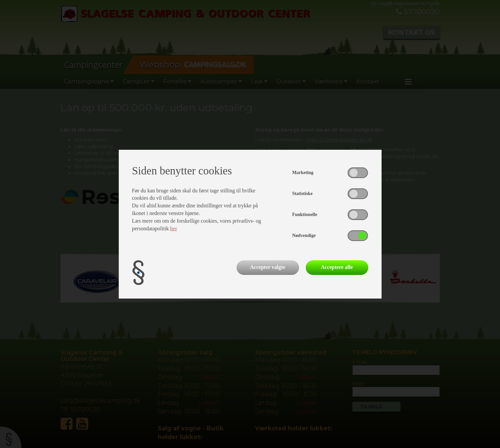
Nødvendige (304, 235)
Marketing (303, 173)
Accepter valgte (268, 267)
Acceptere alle (337, 267)
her (174, 228)
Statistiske (302, 194)
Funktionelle (305, 215)
